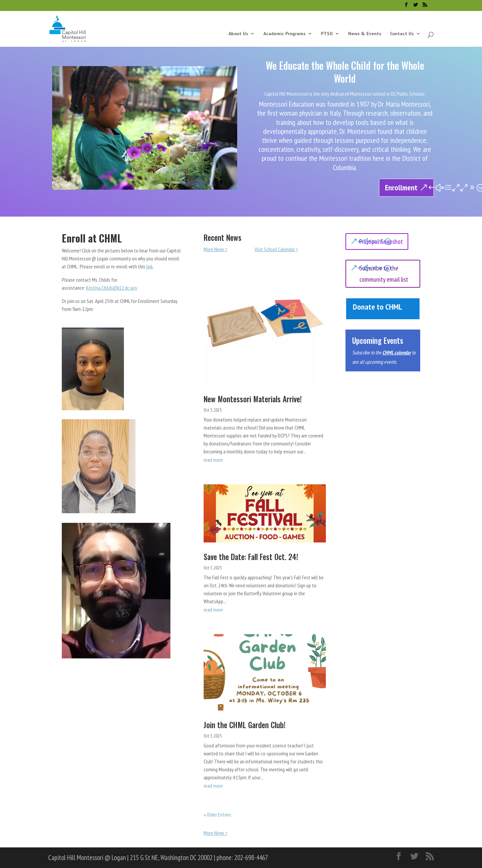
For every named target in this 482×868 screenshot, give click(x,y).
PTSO (327, 34)
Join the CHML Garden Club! (244, 725)
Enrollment (401, 188)
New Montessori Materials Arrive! (253, 399)
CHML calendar (397, 352)
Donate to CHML (378, 307)
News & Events (365, 34)
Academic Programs (285, 34)
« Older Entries (217, 815)
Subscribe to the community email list (384, 274)
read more (213, 460)
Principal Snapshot (381, 241)
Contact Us (402, 34)
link (149, 266)
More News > (216, 249)
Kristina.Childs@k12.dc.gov (112, 288)
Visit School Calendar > (276, 249)
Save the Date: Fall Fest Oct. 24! (251, 557)
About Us (238, 34)
